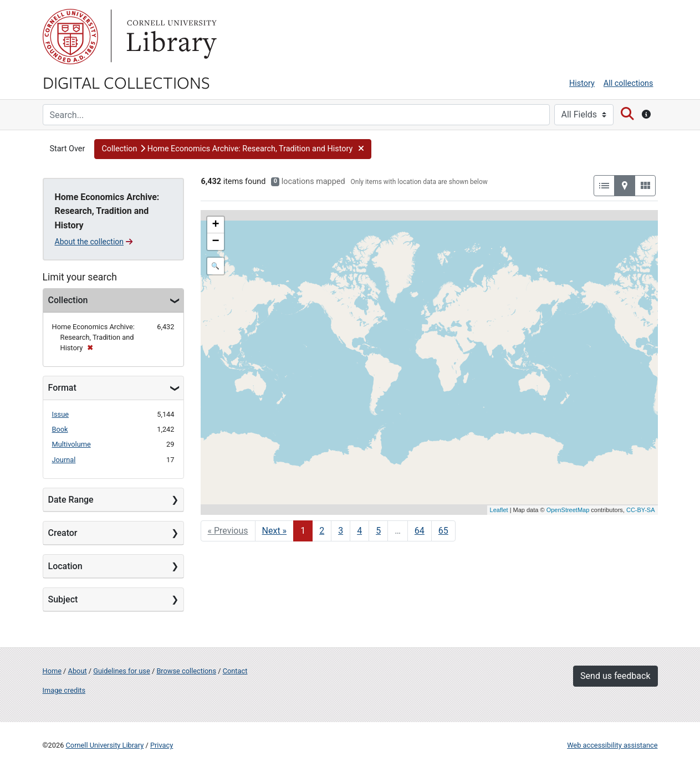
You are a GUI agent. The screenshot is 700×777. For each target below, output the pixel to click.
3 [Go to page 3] (341, 531)
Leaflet (499, 510)
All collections (629, 83)
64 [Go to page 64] (420, 531)
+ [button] (215, 225)
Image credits (64, 690)
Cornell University (70, 37)
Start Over (68, 149)
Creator (63, 533)
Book (60, 429)
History (582, 83)
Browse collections (186, 671)
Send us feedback (615, 676)
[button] (233, 149)
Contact (235, 671)
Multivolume (71, 444)
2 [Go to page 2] (322, 531)
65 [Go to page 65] (443, 531)
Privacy (162, 745)
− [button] (215, 242)
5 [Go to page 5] (378, 531)
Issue (61, 414)
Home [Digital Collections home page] (52, 671)
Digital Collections (126, 82)
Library (170, 37)
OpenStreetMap (568, 510)
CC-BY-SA (641, 510)
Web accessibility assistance (612, 745)
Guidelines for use (121, 671)
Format (62, 388)
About (78, 671)
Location (65, 566)
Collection (68, 300)
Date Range (71, 500)
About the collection (94, 242)
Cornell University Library (105, 745)
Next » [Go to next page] (275, 531)
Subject (63, 599)
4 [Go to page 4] (359, 531)
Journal (64, 460)
